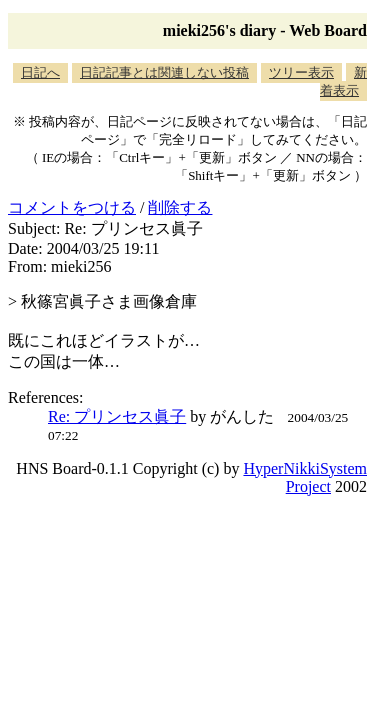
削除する (180, 207)
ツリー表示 (301, 72)
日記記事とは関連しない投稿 (164, 72)
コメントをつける (72, 207)
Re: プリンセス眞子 (117, 416)
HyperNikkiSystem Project (305, 477)
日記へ (40, 72)
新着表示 (343, 81)
